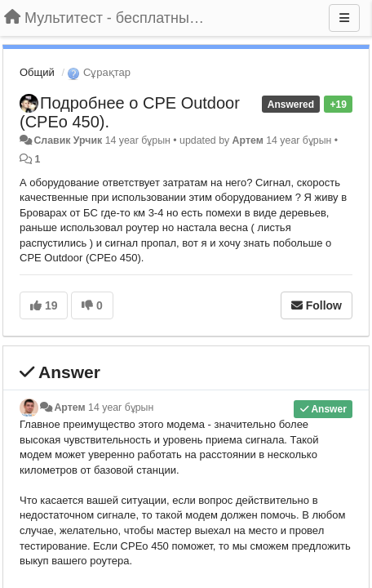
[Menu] (344, 18)
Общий (37, 72)
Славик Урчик (68, 140)
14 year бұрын (121, 408)
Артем (248, 140)
